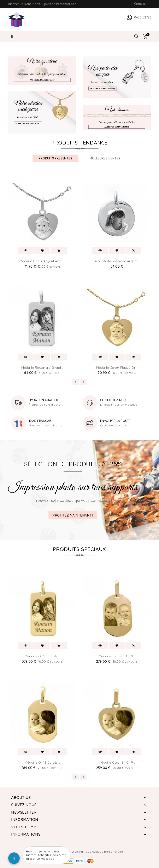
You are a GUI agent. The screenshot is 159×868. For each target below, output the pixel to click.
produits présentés (55, 158)
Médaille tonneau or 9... (117, 656)
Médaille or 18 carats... (42, 656)
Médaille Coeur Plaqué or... (117, 368)
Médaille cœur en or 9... (117, 762)
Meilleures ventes (105, 158)
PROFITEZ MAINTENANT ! (73, 515)
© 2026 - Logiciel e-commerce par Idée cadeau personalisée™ (80, 852)
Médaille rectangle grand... (42, 368)
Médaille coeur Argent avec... (42, 261)
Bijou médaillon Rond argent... (117, 261)
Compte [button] (142, 4)
